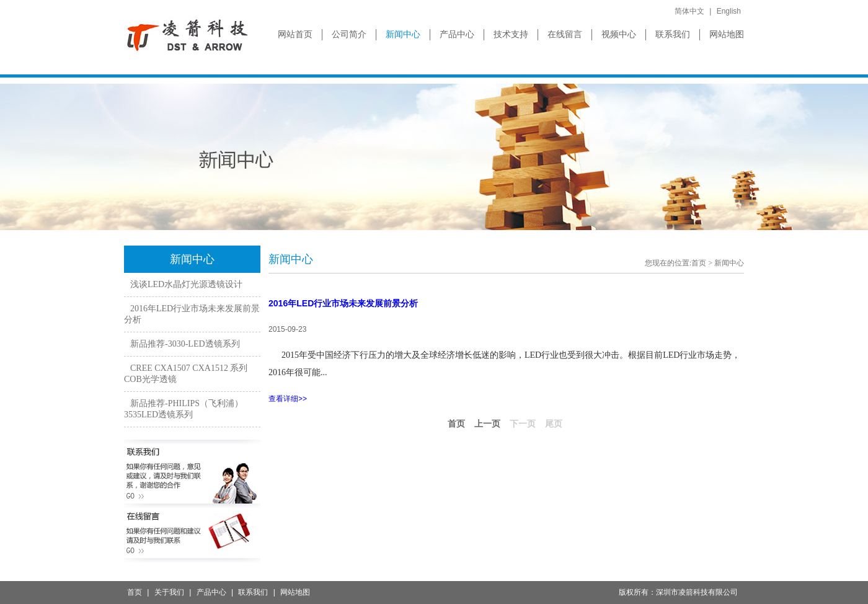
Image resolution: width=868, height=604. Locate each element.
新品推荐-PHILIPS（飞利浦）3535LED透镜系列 (184, 409)
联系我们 (673, 34)
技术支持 (511, 34)
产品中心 (457, 34)
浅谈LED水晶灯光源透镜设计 (186, 284)
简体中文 (689, 11)
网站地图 (727, 34)
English (729, 11)
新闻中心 (403, 34)
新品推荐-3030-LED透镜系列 (185, 344)
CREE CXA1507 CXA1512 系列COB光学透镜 (186, 374)
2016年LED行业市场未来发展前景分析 (192, 314)
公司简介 (349, 34)
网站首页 (295, 34)
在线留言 (565, 34)
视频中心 (619, 34)
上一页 (487, 424)
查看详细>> (288, 399)
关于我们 (169, 592)
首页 (699, 263)
